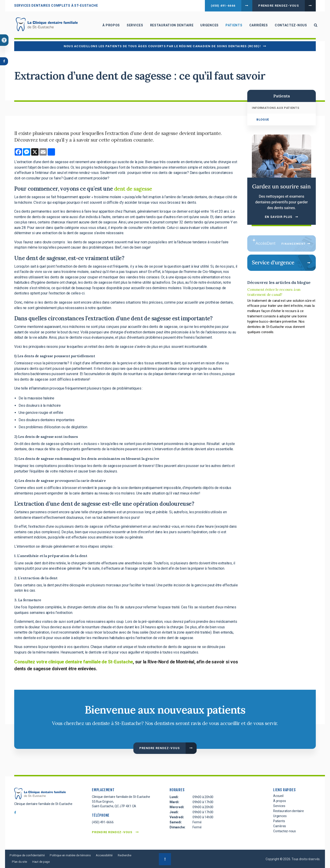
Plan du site (40, 861)
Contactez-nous (289, 26)
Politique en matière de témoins (74, 855)
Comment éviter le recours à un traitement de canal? (274, 292)
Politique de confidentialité (28, 855)
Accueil (278, 796)
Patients (232, 26)
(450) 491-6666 (223, 6)
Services (133, 26)
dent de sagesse (135, 189)
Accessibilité (110, 855)
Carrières (257, 26)
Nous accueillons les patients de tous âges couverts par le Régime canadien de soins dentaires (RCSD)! (162, 46)
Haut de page (63, 861)
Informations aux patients (275, 108)
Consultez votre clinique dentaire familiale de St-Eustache (74, 662)
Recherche (19, 861)
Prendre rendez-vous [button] (279, 6)
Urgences (208, 26)
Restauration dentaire (170, 26)
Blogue (263, 119)
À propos (110, 26)
